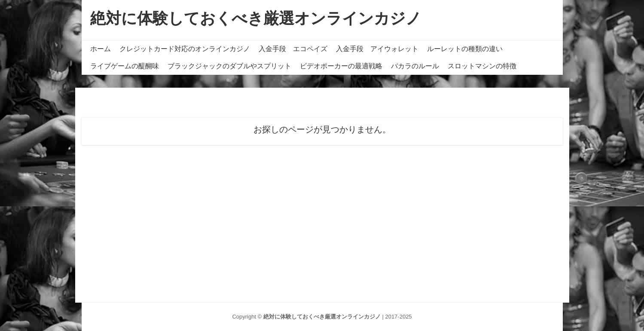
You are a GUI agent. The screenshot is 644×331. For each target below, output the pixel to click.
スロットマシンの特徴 (482, 66)
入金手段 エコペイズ (293, 49)
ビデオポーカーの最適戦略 (341, 66)
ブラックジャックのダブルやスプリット (229, 66)
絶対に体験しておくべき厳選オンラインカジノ (256, 18)
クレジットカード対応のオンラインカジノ (185, 49)
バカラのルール (415, 66)
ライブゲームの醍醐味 (125, 66)
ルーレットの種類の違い (465, 49)
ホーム (101, 49)
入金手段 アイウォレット (377, 49)
